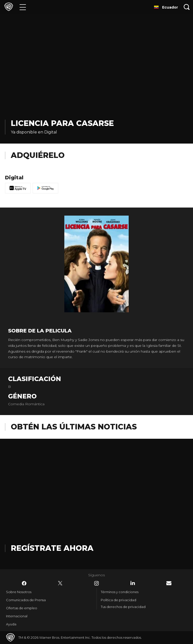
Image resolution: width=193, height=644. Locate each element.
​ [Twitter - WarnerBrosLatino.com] (60, 583)
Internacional (17, 616)
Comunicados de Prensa (26, 600)
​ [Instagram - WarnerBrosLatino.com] (96, 583)
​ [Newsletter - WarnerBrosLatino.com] (169, 583)
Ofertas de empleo (22, 608)
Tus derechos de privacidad (123, 607)
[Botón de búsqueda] (187, 7)
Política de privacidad (118, 600)
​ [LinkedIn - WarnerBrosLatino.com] (133, 583)
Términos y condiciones (120, 592)
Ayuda (11, 624)
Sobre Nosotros (19, 592)
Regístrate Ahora (52, 548)
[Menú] (23, 7)
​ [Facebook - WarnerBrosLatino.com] (24, 583)
